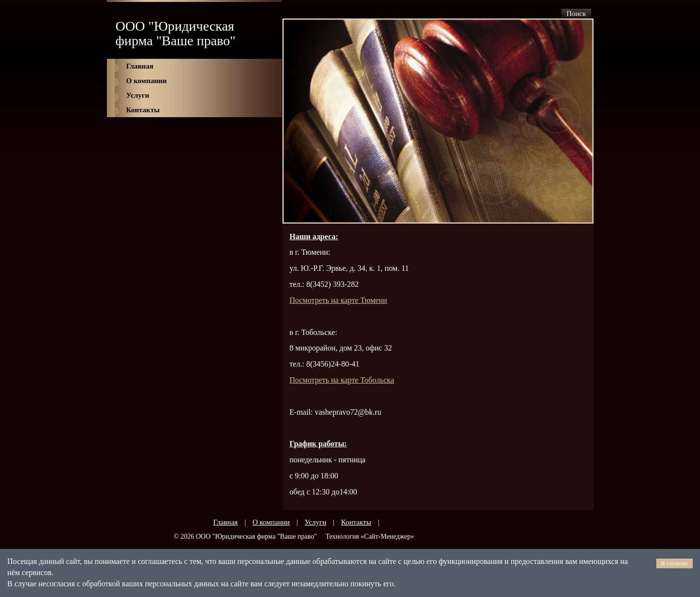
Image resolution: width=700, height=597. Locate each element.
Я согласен (674, 563)
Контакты (143, 110)
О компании (147, 81)
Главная (140, 66)
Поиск (576, 14)
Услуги (138, 95)
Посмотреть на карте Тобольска (342, 380)
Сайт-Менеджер (387, 536)
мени (339, 300)
